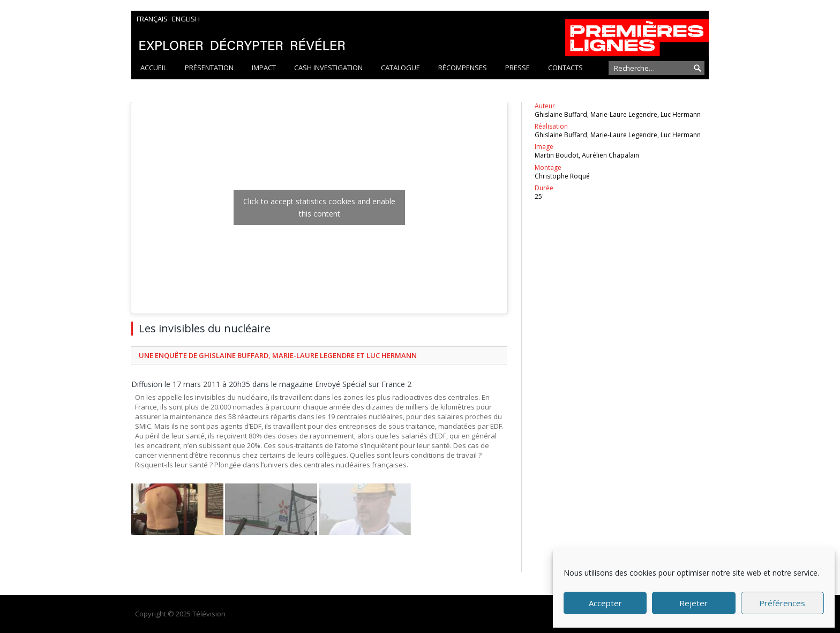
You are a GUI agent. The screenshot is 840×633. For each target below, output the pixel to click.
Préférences (782, 603)
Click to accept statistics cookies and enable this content (319, 207)
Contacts (565, 68)
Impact (264, 68)
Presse (517, 68)
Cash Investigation (328, 68)
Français (152, 19)
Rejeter (693, 603)
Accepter (605, 603)
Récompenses (463, 68)
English (186, 19)
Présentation (209, 68)
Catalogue (400, 68)
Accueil (153, 68)
